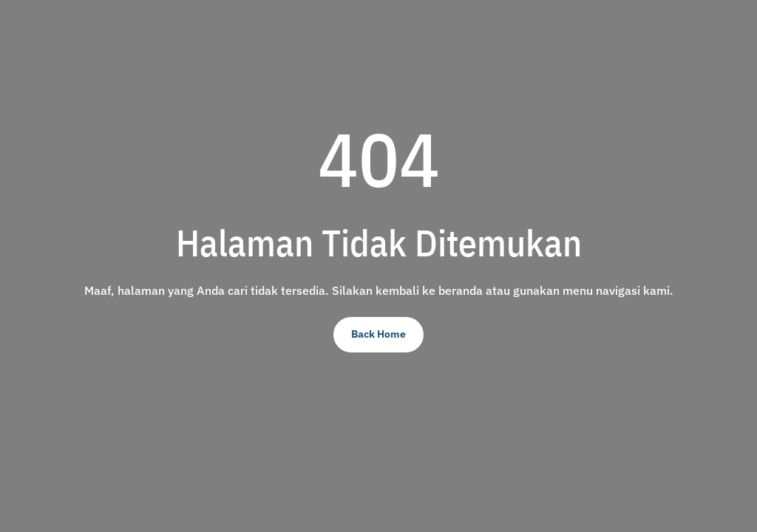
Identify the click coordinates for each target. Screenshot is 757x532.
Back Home (378, 334)
